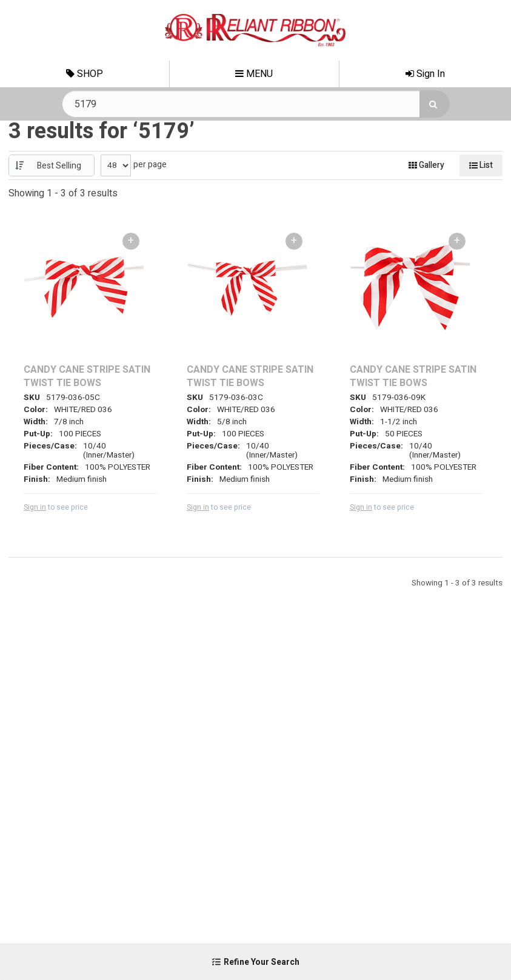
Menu (254, 74)
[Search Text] (256, 104)
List (481, 165)
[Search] (435, 104)
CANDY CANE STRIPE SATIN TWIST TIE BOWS (87, 377)
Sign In (425, 74)
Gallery (426, 165)
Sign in (35, 507)
